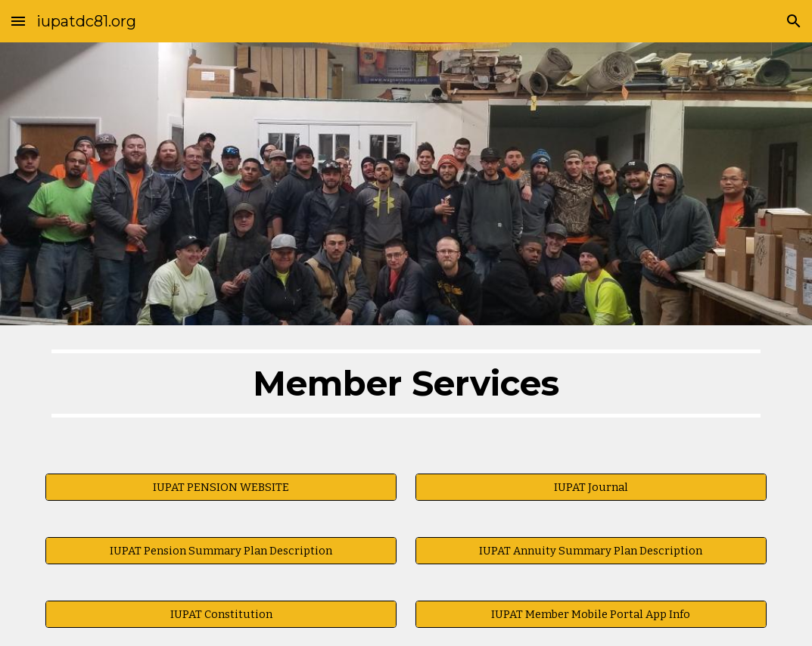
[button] (18, 21)
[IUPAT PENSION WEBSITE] (221, 488)
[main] (406, 390)
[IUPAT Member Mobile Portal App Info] (591, 615)
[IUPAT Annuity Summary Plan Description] (591, 551)
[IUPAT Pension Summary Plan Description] (221, 551)
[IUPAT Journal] (591, 488)
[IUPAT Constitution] (221, 615)
